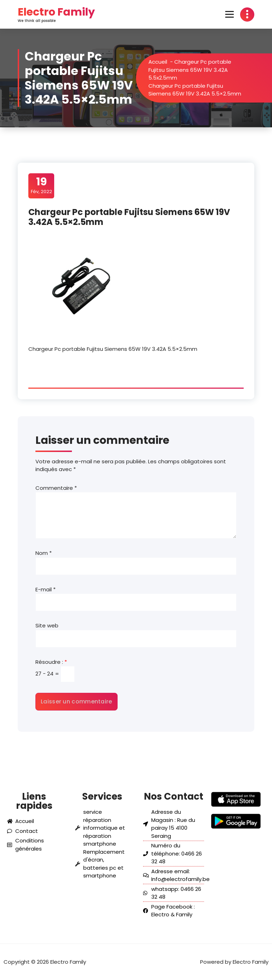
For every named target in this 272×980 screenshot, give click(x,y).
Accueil (166, 62)
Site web (47, 625)
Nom (44, 553)
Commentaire (56, 488)
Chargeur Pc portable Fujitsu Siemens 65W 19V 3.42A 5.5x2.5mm (198, 70)
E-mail (46, 589)
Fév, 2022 (41, 185)
